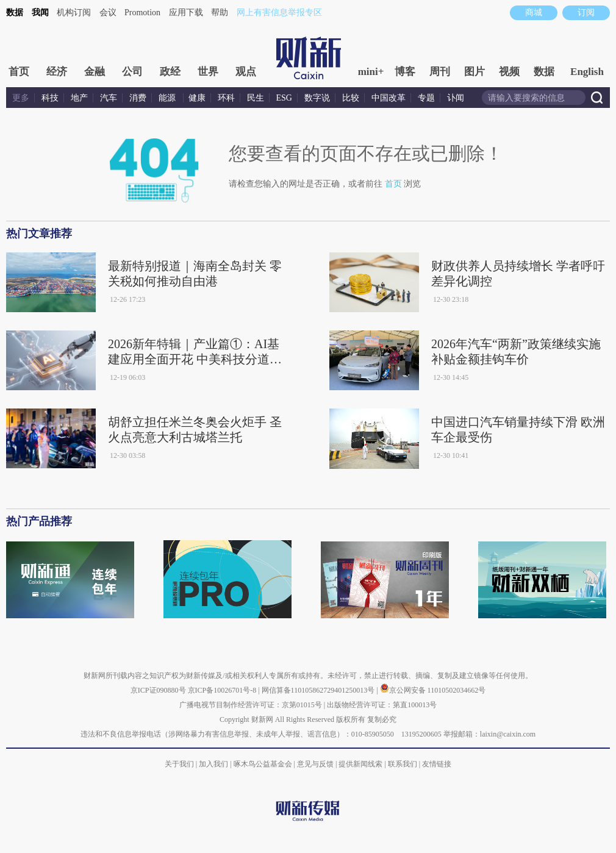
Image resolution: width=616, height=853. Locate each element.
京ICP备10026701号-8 (223, 690)
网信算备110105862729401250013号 (319, 690)
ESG (284, 98)
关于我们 (179, 764)
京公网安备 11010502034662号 (433, 690)
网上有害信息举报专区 (279, 12)
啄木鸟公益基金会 (264, 764)
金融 (95, 72)
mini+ (371, 72)
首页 (19, 72)
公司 (132, 72)
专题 (426, 98)
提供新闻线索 (360, 764)
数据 (15, 12)
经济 (57, 72)
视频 (509, 72)
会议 (108, 12)
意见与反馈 (315, 764)
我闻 (40, 12)
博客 (405, 72)
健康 (197, 98)
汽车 (109, 98)
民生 (256, 98)
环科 (226, 98)
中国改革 (389, 98)
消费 (138, 98)
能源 (168, 98)
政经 (170, 72)
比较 (351, 98)
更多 (21, 98)
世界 (208, 72)
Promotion (142, 12)
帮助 (220, 12)
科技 (50, 98)
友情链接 (437, 764)
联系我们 (403, 764)
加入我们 (213, 764)
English (587, 72)
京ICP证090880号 (158, 690)
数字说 (317, 98)
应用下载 (186, 12)
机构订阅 (74, 12)
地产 (79, 98)
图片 (475, 72)
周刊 (440, 72)
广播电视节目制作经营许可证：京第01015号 (251, 705)
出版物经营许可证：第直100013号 (382, 705)
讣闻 (456, 98)
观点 (246, 72)
